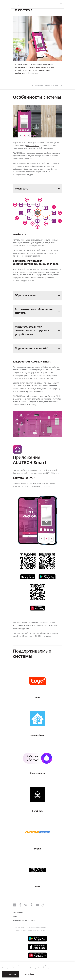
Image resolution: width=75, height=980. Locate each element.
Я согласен (11, 974)
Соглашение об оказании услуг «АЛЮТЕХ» (29, 930)
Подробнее (29, 974)
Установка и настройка (24, 920)
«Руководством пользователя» (40, 626)
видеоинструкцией (21, 629)
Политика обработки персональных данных (29, 927)
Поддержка (18, 912)
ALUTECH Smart (33, 145)
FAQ (15, 916)
